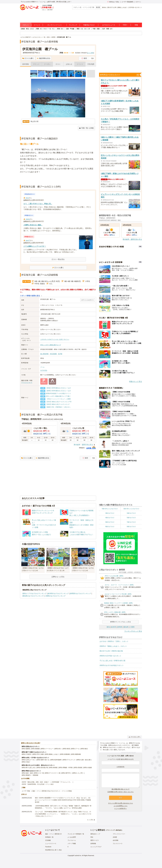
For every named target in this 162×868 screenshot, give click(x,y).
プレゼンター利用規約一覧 (76, 834)
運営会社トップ (95, 834)
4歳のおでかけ (110, 518)
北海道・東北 (25, 29)
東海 (59, 29)
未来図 (115, 837)
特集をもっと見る (136, 381)
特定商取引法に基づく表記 (53, 850)
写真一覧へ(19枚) (86, 128)
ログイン (138, 2)
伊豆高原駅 (53, 354)
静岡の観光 (84, 749)
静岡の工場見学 (27, 754)
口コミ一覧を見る (58, 259)
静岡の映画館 (53, 768)
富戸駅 (60, 354)
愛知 (62, 29)
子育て (125, 25)
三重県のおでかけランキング (55, 596)
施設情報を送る (44, 58)
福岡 (111, 29)
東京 (41, 29)
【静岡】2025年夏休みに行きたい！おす (58, 391)
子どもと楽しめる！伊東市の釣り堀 (112, 661)
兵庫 (89, 29)
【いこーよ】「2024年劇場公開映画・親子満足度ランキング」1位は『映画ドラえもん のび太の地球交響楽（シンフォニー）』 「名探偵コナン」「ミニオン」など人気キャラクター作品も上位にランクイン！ (63, 814)
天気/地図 (91, 64)
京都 (85, 29)
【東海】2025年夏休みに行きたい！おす (58, 388)
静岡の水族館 (88, 768)
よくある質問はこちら (121, 806)
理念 (92, 837)
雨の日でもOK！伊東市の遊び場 (111, 651)
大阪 (82, 29)
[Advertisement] (58, 179)
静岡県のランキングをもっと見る (121, 622)
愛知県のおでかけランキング (33, 596)
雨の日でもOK (112, 7)
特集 (136, 25)
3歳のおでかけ (131, 513)
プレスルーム (72, 840)
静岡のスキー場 (39, 773)
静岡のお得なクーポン (29, 760)
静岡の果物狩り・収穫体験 (30, 775)
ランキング (73, 25)
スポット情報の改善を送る (30, 296)
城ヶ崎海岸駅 (44, 354)
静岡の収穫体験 (65, 754)
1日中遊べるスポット (135, 7)
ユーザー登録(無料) (127, 2)
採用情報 (93, 844)
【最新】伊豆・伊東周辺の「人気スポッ (58, 407)
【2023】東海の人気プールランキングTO (59, 402)
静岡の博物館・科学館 (66, 768)
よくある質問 (72, 837)
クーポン (47, 64)
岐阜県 (114, 627)
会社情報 (116, 840)
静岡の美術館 (78, 768)
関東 (38, 29)
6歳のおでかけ (110, 522)
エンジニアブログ (96, 847)
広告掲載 (48, 840)
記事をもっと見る (58, 577)
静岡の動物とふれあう (52, 754)
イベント (37, 25)
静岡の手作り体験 (38, 754)
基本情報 (26, 64)
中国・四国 (96, 29)
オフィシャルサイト (88, 300)
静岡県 (120, 627)
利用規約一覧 (49, 837)
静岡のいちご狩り (78, 773)
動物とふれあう (123, 7)
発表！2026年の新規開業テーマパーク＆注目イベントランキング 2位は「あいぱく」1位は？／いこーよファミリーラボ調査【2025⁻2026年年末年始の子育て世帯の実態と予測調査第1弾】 (63, 800)
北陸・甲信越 (70, 29)
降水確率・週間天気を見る (83, 445)
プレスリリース (118, 844)
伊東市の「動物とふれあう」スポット (113, 646)
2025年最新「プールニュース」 (62, 782)
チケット (36, 64)
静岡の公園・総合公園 (84, 760)
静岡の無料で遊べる (43, 760)
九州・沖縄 (105, 29)
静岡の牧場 (66, 749)
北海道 (32, 29)
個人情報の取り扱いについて (121, 789)
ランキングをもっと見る (133, 631)
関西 (78, 29)
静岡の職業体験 (76, 754)
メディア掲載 (72, 844)
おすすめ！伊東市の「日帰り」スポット (114, 641)
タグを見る (44, 370)
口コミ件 (90, 53)
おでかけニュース (109, 25)
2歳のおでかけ (110, 513)
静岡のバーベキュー (47, 749)
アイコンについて (27, 383)
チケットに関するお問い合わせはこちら (121, 803)
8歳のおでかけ (110, 527)
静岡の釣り (58, 749)
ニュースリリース (51, 844)
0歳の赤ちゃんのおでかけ (110, 509)
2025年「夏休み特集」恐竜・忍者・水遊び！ (36, 782)
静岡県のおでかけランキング (80, 593)
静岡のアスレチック (69, 760)
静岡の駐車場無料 (56, 760)
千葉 (50, 29)
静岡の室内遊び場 (42, 768)
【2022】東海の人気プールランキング (58, 404)
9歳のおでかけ (131, 527)
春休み (104, 7)
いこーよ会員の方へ (121, 808)
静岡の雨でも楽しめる (29, 768)
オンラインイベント (55, 25)
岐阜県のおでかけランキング (58, 593)
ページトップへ (135, 737)
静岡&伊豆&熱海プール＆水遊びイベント (59, 393)
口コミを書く (28, 58)
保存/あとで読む (113, 2)
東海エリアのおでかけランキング (34, 593)
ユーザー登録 (26, 791)
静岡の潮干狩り (66, 773)
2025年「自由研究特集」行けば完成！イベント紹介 (38, 784)
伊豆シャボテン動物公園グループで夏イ (58, 396)
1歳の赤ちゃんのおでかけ (131, 509)
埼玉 (53, 29)
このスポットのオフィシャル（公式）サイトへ (55, 339)
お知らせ (69, 64)
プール (42, 367)
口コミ (58, 64)
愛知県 (126, 627)
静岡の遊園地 (26, 749)
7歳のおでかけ (131, 522)
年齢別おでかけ (89, 25)
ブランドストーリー (119, 834)
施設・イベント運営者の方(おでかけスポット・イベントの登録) (52, 791)
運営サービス (95, 840)
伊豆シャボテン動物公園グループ (51, 345)
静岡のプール (75, 749)
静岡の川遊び (26, 762)
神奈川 (45, 29)
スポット (26, 25)
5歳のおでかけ (131, 518)
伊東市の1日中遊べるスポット (110, 656)
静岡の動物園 (35, 749)
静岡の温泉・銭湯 (27, 773)
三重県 (132, 627)
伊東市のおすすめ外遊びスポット (112, 665)
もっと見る (90, 820)
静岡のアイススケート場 (53, 773)
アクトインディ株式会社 (114, 830)
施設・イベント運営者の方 (53, 834)
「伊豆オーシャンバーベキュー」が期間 (58, 399)
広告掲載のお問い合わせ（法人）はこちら (121, 792)
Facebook (48, 847)
